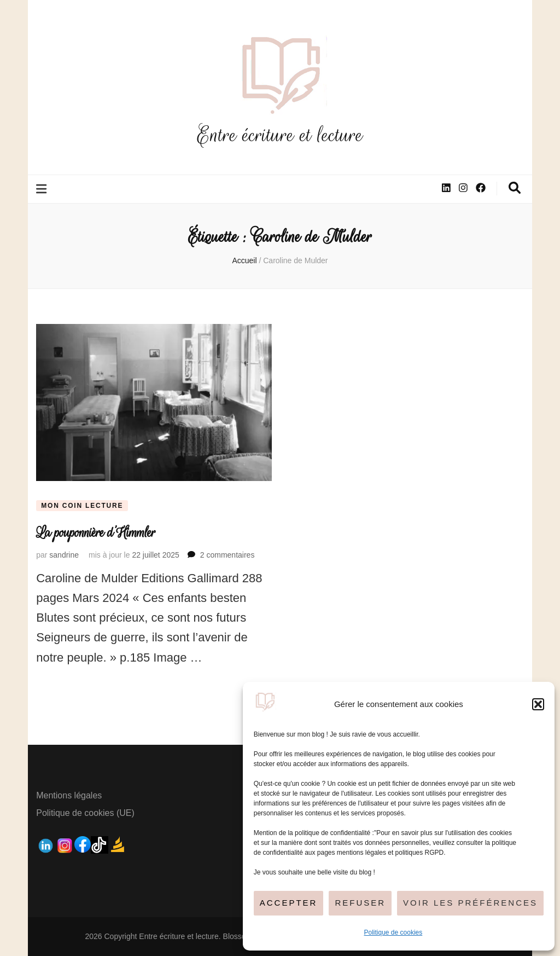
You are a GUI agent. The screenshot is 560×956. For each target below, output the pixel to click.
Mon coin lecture (82, 506)
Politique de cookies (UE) (85, 813)
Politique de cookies (393, 932)
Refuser (360, 903)
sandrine (64, 555)
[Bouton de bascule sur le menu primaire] (43, 189)
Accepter (289, 903)
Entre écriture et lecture (280, 135)
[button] (538, 704)
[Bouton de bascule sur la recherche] (515, 188)
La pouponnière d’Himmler (96, 533)
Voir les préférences (470, 903)
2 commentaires (227, 555)
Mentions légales (69, 795)
